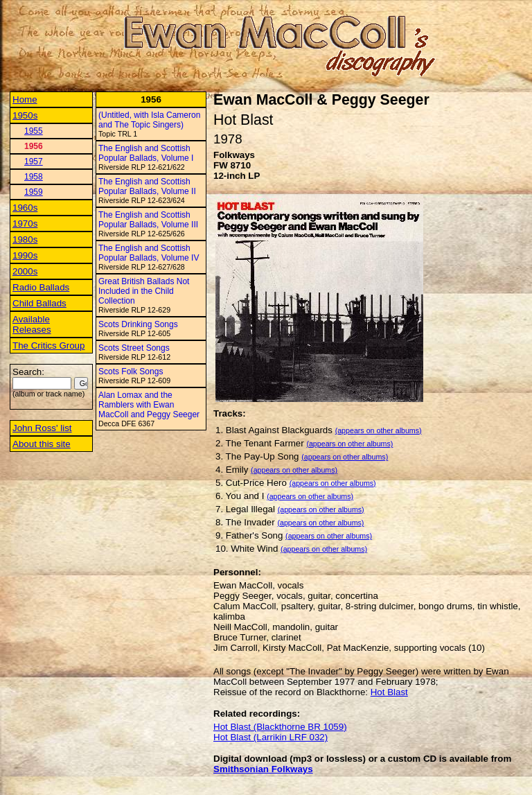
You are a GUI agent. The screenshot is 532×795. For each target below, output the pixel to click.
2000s (25, 271)
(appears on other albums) (379, 430)
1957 (34, 161)
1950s (25, 115)
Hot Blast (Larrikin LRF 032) (271, 737)
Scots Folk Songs (131, 372)
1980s (25, 239)
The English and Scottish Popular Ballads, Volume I (146, 153)
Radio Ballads (41, 287)
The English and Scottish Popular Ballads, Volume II (147, 186)
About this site (42, 444)
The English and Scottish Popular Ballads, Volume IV (149, 253)
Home (25, 99)
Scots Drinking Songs (138, 324)
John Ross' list (42, 428)
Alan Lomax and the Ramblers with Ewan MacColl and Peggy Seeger (149, 405)
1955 (34, 131)
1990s (25, 255)
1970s (25, 224)
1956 (34, 146)
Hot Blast (389, 692)
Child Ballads (39, 303)
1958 (34, 177)
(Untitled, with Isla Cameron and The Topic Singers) (149, 120)
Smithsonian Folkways (263, 769)
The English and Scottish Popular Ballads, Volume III (148, 220)
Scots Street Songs (134, 348)
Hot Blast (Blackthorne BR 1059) (280, 727)
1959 (34, 192)
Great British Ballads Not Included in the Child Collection (144, 291)
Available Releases (32, 324)
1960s (25, 208)
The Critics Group (48, 346)
